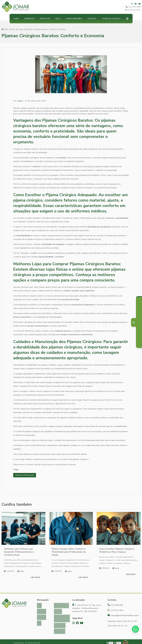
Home (16, 19)
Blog (58, 19)
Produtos (45, 19)
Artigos (21, 29)
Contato (92, 19)
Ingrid (20, 101)
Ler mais (35, 578)
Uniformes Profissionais (26, 475)
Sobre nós (29, 19)
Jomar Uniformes (74, 19)
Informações (60, 624)
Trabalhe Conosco (111, 19)
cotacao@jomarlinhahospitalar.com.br (123, 616)
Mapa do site (60, 629)
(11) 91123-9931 (133, 10)
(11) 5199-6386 (133, 7)
